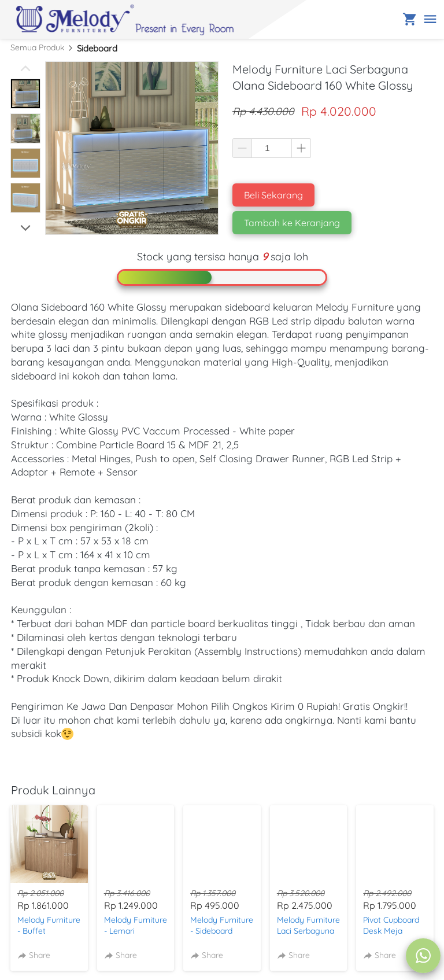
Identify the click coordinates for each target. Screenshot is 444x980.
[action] (423, 956)
